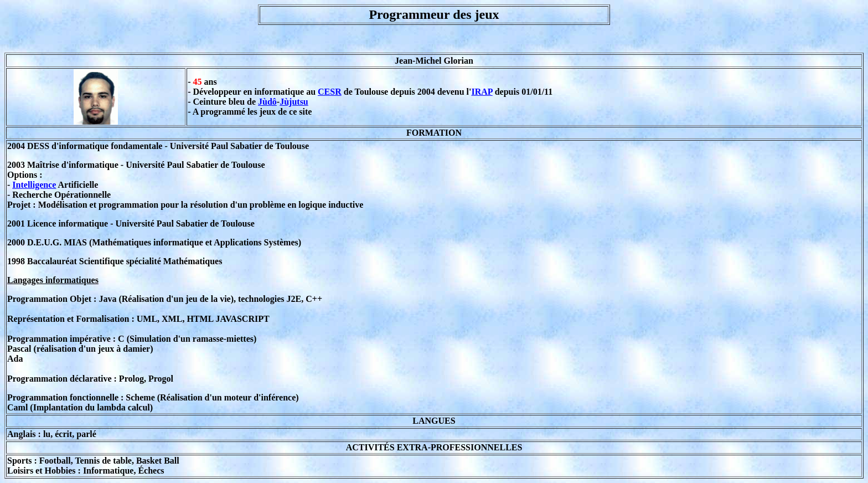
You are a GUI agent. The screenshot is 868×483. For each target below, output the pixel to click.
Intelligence (34, 185)
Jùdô (267, 102)
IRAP (482, 92)
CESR (330, 92)
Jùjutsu (294, 102)
